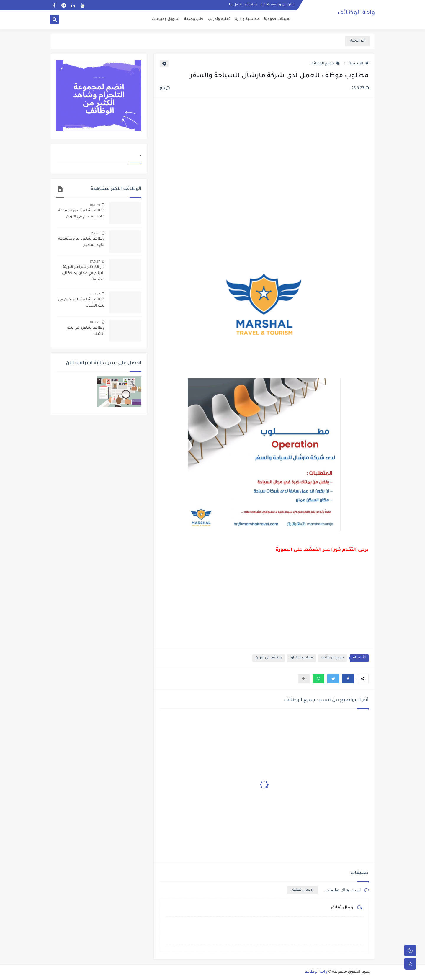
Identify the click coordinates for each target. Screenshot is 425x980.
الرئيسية (359, 64)
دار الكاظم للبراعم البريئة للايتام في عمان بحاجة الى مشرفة (83, 274)
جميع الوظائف (325, 64)
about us (251, 5)
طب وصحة (194, 19)
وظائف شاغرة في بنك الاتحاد (86, 331)
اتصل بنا (235, 5)
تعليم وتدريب (219, 19)
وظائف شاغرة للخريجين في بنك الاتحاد (81, 303)
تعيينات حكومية (277, 19)
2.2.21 (96, 233)
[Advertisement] (264, 166)
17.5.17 (95, 261)
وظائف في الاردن (269, 658)
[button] (348, 679)
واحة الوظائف (356, 13)
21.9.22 (95, 294)
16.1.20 (95, 205)
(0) (165, 89)
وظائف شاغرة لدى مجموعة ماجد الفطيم (81, 242)
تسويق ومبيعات (166, 19)
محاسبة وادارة (247, 19)
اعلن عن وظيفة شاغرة (277, 5)
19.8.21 (95, 322)
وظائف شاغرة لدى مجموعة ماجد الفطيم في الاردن (81, 214)
